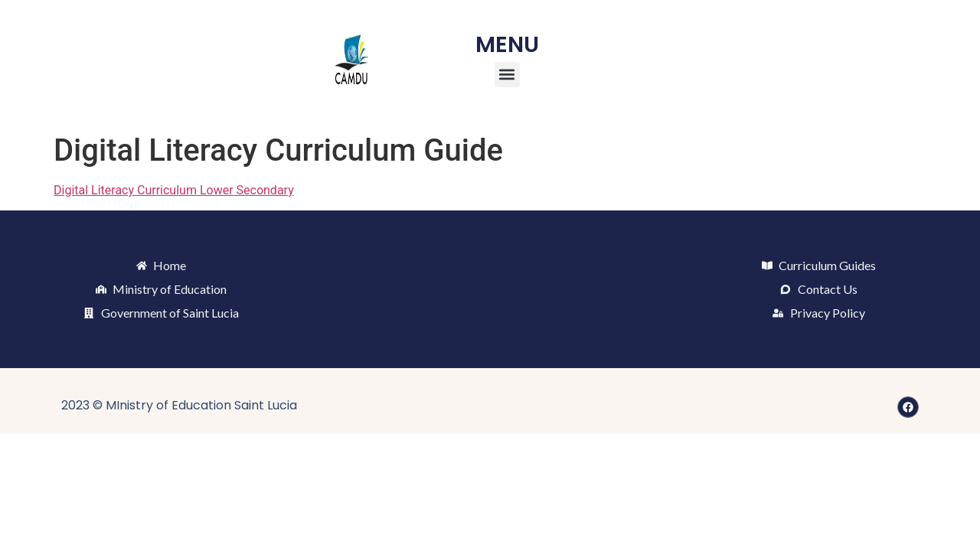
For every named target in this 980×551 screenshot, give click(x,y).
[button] (507, 75)
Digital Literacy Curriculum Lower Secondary (174, 190)
